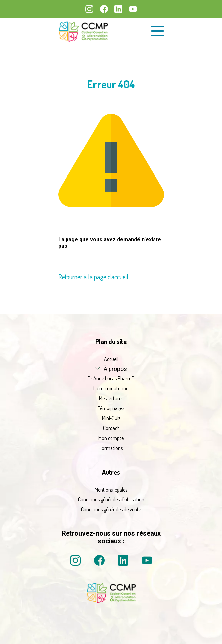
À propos (115, 369)
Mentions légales (111, 490)
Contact (111, 428)
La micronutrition (111, 388)
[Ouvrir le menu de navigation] (157, 31)
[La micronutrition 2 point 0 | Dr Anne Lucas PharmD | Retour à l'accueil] (111, 601)
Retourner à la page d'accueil (93, 277)
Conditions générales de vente (111, 509)
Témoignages (111, 408)
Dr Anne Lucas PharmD (111, 378)
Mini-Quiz (111, 418)
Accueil (111, 359)
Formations (111, 448)
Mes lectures (111, 398)
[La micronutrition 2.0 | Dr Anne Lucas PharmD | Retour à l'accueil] (83, 31)
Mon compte (111, 438)
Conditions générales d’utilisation (111, 499)
